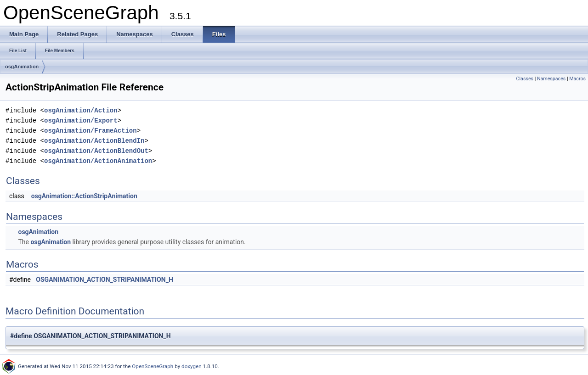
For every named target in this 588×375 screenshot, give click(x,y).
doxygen (192, 366)
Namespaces (551, 79)
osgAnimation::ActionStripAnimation (84, 196)
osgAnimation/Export (81, 120)
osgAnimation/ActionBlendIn (94, 141)
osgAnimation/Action (81, 110)
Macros (577, 79)
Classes (525, 79)
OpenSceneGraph (153, 366)
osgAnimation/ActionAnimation (98, 161)
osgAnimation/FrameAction (90, 131)
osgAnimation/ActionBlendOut (96, 151)
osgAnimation (22, 67)
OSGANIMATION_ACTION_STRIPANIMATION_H (104, 280)
